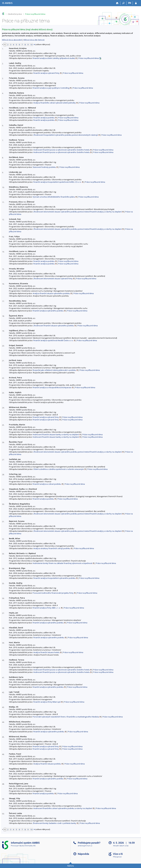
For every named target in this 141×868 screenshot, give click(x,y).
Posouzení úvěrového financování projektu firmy (53, 593)
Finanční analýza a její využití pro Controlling (51, 88)
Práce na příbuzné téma (35, 14)
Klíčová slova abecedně (12, 40)
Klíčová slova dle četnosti (34, 40)
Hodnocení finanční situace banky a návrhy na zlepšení (56, 434)
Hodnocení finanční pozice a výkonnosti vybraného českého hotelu (61, 150)
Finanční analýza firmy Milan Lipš (47, 702)
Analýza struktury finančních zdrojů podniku (52, 548)
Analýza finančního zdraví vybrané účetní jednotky (55, 103)
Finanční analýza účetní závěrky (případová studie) (54, 58)
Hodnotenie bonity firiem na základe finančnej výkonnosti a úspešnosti (62, 563)
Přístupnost (117, 857)
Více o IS (118, 854)
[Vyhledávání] (123, 3)
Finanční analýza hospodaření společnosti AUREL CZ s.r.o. (57, 182)
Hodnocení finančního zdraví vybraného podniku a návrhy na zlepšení (63, 808)
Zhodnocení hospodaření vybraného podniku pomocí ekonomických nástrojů (66, 135)
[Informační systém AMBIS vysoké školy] (7, 3)
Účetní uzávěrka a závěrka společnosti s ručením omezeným (59, 469)
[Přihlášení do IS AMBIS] (136, 3)
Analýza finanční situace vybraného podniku (51, 293)
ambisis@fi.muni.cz (85, 846)
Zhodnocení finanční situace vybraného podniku (54, 326)
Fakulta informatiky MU (27, 846)
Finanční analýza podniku (44, 118)
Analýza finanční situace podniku (47, 764)
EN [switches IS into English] (130, 3)
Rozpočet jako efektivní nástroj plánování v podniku (54, 370)
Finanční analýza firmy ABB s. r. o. (46, 608)
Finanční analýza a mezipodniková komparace (52, 387)
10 (31, 45)
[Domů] (117, 3)
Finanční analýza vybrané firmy (46, 73)
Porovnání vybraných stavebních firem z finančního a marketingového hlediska (66, 717)
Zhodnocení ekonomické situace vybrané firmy (53, 279)
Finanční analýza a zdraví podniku (47, 484)
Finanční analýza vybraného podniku (48, 311)
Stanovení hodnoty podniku (44, 167)
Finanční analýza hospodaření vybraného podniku (54, 578)
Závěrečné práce (15, 14)
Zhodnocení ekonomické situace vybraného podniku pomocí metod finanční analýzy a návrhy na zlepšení (78, 212)
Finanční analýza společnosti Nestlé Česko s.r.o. (53, 340)
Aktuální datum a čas (121, 846)
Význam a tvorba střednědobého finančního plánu (54, 197)
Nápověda (83, 854)
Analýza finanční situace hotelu (46, 652)
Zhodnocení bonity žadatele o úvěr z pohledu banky (54, 823)
